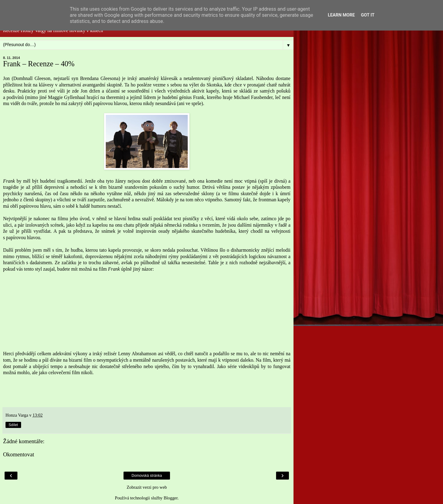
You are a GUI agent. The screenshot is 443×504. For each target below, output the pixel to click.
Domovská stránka (147, 476)
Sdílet (13, 425)
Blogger (171, 498)
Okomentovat (19, 454)
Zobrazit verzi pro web (147, 487)
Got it (368, 15)
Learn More (341, 15)
